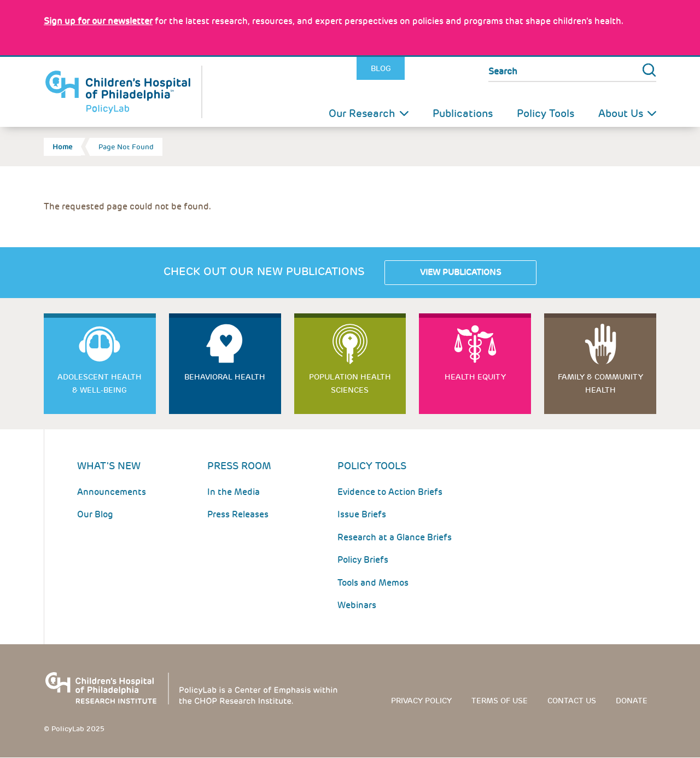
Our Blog (95, 514)
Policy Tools (546, 113)
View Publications (460, 272)
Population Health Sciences (350, 383)
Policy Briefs (363, 560)
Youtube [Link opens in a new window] (464, 69)
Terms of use (500, 701)
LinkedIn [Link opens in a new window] (441, 69)
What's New (109, 466)
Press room (239, 466)
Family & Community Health (600, 383)
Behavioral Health (225, 377)
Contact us (572, 701)
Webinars (357, 605)
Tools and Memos (373, 583)
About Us (621, 113)
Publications (463, 113)
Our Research (362, 113)
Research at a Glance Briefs (395, 537)
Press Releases (238, 514)
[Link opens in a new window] (98, 21)
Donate (632, 701)
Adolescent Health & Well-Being (100, 383)
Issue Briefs (362, 514)
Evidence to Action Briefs (390, 492)
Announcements (112, 492)
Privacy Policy (421, 701)
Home (62, 147)
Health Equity (475, 377)
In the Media (234, 492)
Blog (381, 68)
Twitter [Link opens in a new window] (417, 69)
